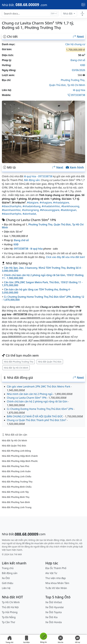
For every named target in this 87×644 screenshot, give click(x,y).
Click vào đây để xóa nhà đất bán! (65, 257)
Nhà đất (68, 14)
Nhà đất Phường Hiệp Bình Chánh (20, 456)
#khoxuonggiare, (50, 210)
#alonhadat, (30, 214)
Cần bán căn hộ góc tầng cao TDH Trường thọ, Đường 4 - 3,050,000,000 (37, 291)
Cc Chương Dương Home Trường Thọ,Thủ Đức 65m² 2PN (40, 409)
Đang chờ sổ (78, 60)
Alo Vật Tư (51, 573)
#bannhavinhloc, (12, 210)
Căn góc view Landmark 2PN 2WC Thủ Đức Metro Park (39, 386)
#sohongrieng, (31, 210)
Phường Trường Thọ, (73, 80)
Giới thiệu (8, 583)
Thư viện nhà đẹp (56, 578)
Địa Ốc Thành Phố (56, 568)
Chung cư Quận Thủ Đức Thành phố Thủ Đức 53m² (36, 420)
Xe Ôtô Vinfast (54, 602)
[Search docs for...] (30, 14)
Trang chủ (9, 639)
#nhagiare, (46, 203)
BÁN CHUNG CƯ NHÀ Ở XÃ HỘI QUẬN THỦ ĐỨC (35, 416)
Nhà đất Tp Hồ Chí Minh (16, 368)
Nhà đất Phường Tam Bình (16, 502)
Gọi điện (27, 639)
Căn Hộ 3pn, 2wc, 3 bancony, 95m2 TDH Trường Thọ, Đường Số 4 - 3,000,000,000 (42, 269)
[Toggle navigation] (83, 5)
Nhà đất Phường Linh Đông (16, 451)
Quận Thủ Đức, (58, 85)
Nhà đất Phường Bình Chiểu (17, 487)
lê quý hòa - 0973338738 (38, 176)
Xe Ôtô (6, 578)
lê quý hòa (79, 90)
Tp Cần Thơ (8, 622)
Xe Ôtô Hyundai (54, 607)
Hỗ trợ (77, 639)
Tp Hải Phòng (10, 612)
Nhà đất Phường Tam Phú (16, 466)
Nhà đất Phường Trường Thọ (19, 362)
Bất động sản (10, 573)
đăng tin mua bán (34, 543)
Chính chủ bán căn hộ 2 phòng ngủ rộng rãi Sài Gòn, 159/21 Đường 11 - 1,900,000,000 (43, 277)
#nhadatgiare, (61, 203)
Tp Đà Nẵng (9, 617)
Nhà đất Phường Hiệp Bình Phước (20, 461)
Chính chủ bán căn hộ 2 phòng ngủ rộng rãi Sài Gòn (37, 401)
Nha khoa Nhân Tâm (57, 583)
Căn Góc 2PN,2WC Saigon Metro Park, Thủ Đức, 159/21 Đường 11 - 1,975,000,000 (42, 284)
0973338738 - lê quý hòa (28, 249)
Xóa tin (60, 639)
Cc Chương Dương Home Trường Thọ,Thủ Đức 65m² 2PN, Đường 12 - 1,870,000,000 (43, 298)
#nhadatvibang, (32, 206)
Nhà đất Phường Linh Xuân (16, 471)
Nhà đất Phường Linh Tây (15, 492)
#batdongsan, (69, 210)
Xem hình (75, 167)
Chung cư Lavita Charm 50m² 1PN (27, 398)
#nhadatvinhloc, (52, 206)
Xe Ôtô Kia (51, 617)
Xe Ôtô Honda (54, 622)
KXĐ (83, 65)
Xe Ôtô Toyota (53, 612)
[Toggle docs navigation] (82, 14)
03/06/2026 (79, 70)
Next (78, 37)
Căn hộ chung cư (75, 44)
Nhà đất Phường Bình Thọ (16, 497)
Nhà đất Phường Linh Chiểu (17, 476)
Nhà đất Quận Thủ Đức (50, 362)
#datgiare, (33, 203)
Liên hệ (6, 588)
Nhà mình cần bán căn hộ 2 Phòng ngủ (30, 394)
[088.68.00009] (24, 5)
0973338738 (76, 95)
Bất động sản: (32, 180)
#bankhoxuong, (71, 206)
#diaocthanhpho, (12, 206)
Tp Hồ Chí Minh (76, 85)
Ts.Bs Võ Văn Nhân (56, 588)
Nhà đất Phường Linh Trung (17, 507)
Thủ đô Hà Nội (10, 607)
